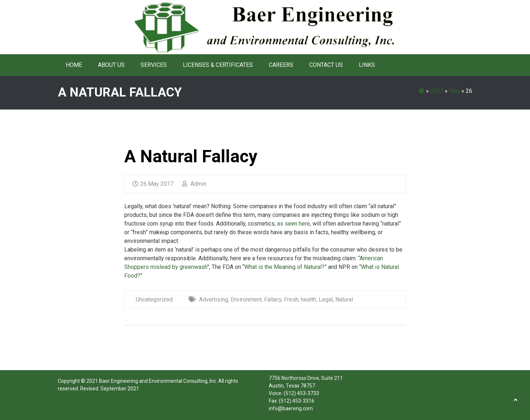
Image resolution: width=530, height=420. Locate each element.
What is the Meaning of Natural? (284, 267)
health (309, 299)
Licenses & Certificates (218, 65)
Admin (194, 184)
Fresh (291, 299)
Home (74, 65)
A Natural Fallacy (191, 156)
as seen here (294, 224)
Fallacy (273, 299)
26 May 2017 (153, 184)
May (454, 91)
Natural (344, 299)
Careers (281, 65)
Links (367, 65)
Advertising (214, 299)
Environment (246, 299)
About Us (111, 65)
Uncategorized (154, 299)
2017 (437, 91)
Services (154, 65)
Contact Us (326, 65)
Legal (326, 299)
